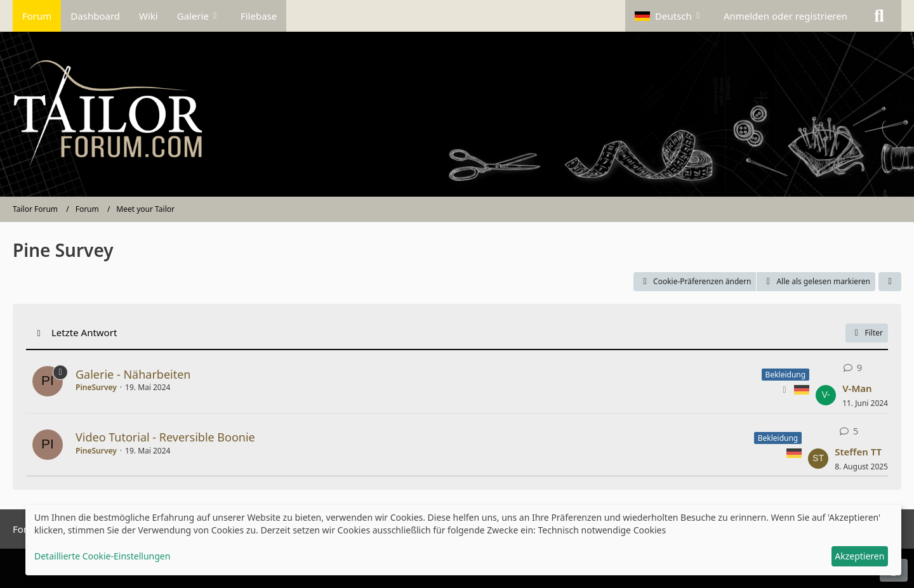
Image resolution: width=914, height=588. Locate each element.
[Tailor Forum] (457, 114)
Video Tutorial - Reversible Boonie (165, 437)
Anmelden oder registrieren (785, 16)
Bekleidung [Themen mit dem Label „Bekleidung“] (786, 375)
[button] (670, 16)
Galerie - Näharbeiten (133, 374)
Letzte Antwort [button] (84, 332)
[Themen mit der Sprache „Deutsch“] (802, 389)
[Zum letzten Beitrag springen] (826, 395)
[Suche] (879, 16)
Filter (867, 333)
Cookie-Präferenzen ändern (695, 281)
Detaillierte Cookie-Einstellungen (102, 556)
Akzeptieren (859, 556)
